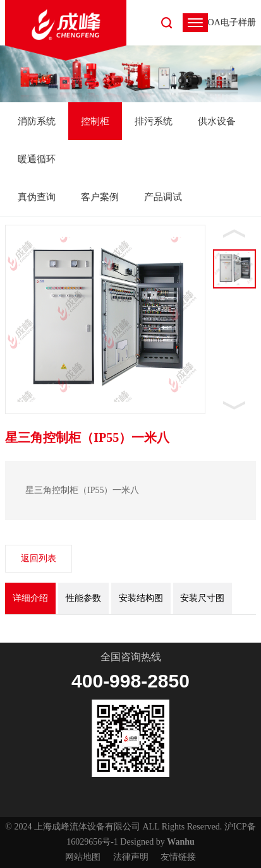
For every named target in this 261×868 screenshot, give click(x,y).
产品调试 (163, 197)
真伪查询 (37, 197)
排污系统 (154, 121)
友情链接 (178, 857)
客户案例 (100, 197)
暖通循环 (37, 159)
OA (214, 22)
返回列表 (39, 558)
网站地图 (83, 857)
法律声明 (131, 857)
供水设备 (217, 121)
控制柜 (95, 121)
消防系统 (37, 121)
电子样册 (238, 22)
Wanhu (181, 842)
